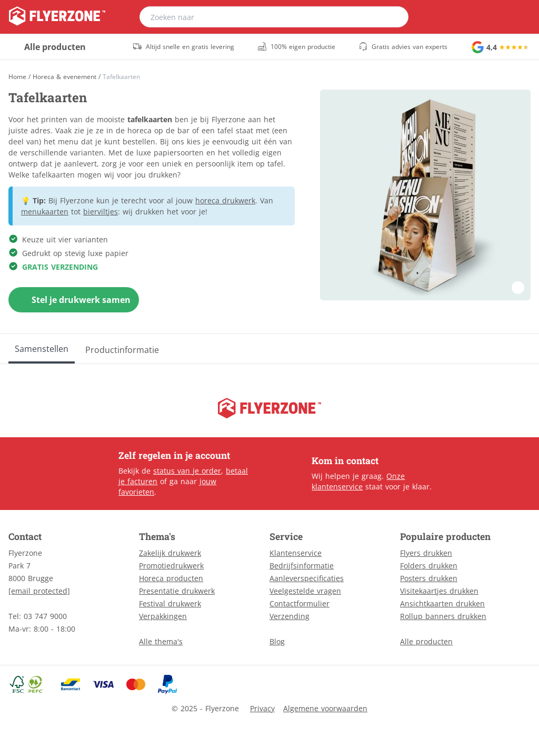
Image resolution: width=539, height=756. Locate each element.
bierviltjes (101, 212)
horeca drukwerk (225, 200)
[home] (57, 17)
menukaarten (45, 212)
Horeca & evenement (64, 77)
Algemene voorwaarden (325, 708)
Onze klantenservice (358, 481)
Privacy (262, 708)
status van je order (187, 471)
